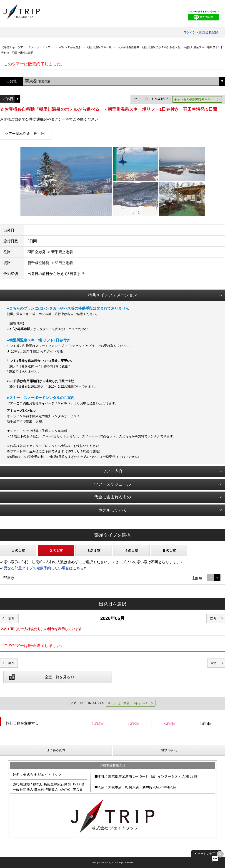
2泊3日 (134, 724)
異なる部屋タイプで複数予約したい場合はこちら (44, 568)
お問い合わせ (169, 750)
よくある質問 (56, 750)
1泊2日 (98, 724)
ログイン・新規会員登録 (201, 32)
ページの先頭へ (208, 854)
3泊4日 (170, 724)
